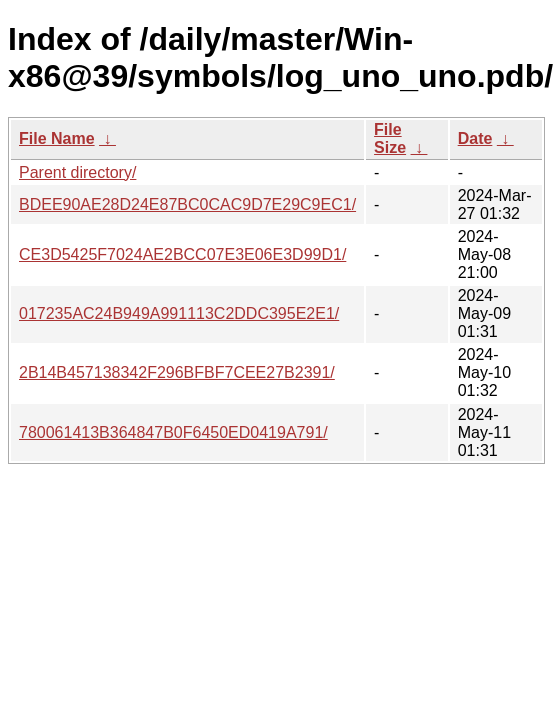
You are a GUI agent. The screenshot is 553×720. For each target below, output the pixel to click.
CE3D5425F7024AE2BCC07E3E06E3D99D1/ (182, 254)
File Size (390, 138)
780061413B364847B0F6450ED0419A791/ (173, 432)
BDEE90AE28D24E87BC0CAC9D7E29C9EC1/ (187, 204)
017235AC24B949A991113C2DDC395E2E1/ (179, 313)
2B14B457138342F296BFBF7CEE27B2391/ (177, 372)
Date (475, 138)
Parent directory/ (77, 172)
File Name (57, 138)
